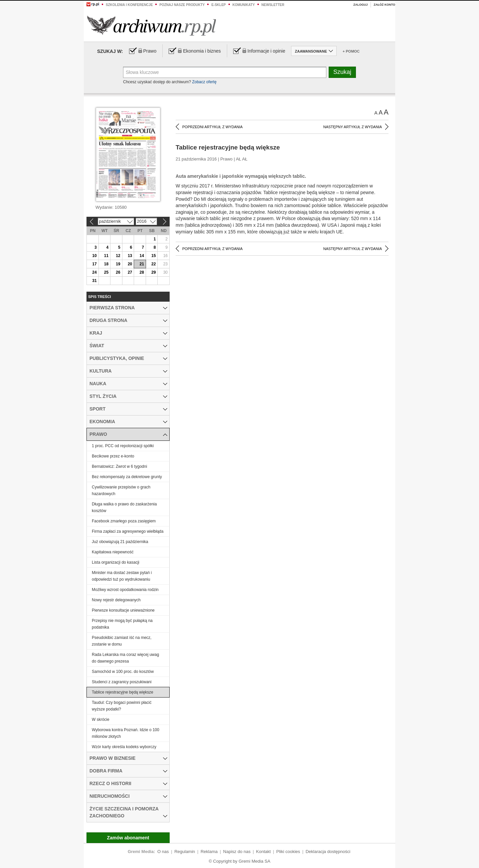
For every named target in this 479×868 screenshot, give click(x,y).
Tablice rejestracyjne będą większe (123, 692)
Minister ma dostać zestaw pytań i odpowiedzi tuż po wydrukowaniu (122, 576)
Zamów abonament (128, 838)
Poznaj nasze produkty (182, 5)
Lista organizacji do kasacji (116, 562)
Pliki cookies (288, 852)
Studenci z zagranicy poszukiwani (122, 682)
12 (118, 256)
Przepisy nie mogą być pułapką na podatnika (122, 624)
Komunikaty (244, 5)
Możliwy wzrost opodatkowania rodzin (125, 590)
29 (154, 272)
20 (130, 264)
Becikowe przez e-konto (113, 456)
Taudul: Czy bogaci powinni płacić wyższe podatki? (122, 706)
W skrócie (101, 720)
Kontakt (263, 852)
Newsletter (273, 5)
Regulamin (185, 852)
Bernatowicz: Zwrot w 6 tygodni (119, 466)
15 (154, 256)
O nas (163, 852)
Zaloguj (360, 5)
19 (118, 264)
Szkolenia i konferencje (129, 5)
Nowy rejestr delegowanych (116, 600)
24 (94, 272)
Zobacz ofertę (204, 82)
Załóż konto (384, 5)
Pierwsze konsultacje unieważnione (123, 610)
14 (142, 256)
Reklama (209, 852)
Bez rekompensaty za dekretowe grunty (127, 477)
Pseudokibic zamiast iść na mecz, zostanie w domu (122, 641)
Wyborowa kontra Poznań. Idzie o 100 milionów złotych (126, 733)
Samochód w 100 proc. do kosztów (123, 672)
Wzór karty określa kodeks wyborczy (124, 747)
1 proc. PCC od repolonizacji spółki (123, 446)
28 (142, 272)
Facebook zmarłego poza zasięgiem (124, 521)
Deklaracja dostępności (328, 852)
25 (106, 272)
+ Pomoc (351, 51)
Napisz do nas (237, 852)
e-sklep (218, 5)
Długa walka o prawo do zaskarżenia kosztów (124, 507)
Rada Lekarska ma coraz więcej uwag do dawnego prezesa (125, 658)
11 (106, 256)
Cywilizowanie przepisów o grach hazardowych (121, 490)
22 (154, 264)
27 (130, 272)
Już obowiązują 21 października (120, 542)
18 (106, 264)
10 (94, 256)
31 (94, 281)
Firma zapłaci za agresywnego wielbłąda (128, 531)
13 (130, 256)
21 (142, 264)
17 (94, 264)
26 (118, 272)
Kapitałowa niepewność (113, 552)
